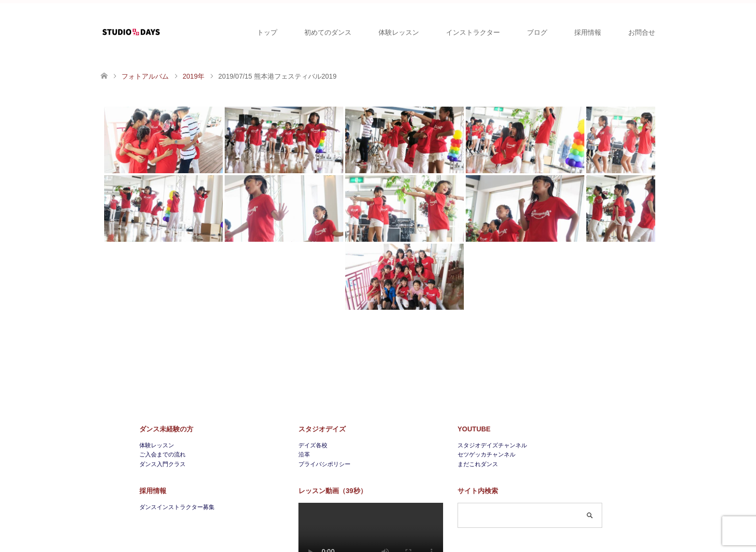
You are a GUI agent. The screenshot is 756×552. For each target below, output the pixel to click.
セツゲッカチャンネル (486, 455)
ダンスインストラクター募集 (177, 507)
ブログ (537, 32)
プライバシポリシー (324, 464)
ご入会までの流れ (162, 455)
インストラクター (473, 32)
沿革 (304, 455)
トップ (267, 32)
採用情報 (588, 32)
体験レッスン (399, 32)
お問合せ (642, 32)
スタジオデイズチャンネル (492, 445)
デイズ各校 (313, 445)
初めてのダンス (328, 32)
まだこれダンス (478, 464)
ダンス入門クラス (162, 464)
